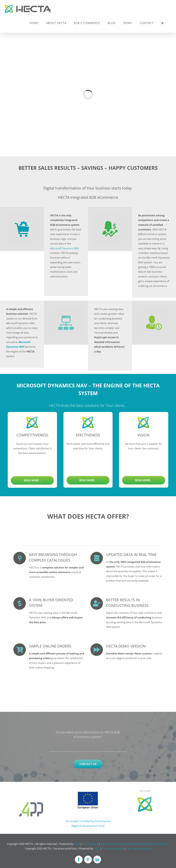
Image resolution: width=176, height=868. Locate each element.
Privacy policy (90, 844)
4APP (77, 844)
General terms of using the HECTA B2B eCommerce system (135, 844)
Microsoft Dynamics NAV (65, 248)
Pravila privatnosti (113, 849)
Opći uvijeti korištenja (139, 849)
